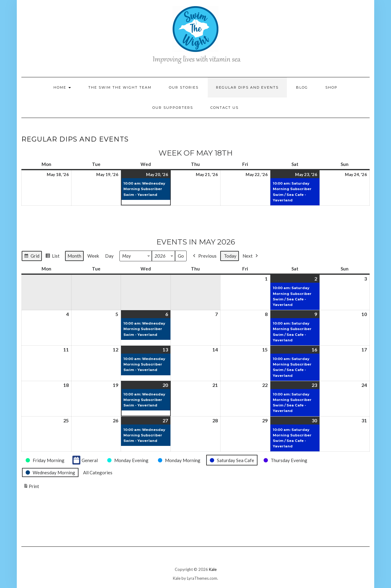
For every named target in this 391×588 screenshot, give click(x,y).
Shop (331, 87)
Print (31, 487)
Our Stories (184, 87)
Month (74, 256)
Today (230, 256)
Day (109, 256)
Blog (302, 87)
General (85, 460)
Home (62, 87)
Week (93, 256)
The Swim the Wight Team (120, 87)
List (52, 256)
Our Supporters (173, 108)
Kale (213, 569)
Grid (32, 256)
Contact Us (225, 108)
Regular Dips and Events (247, 87)
